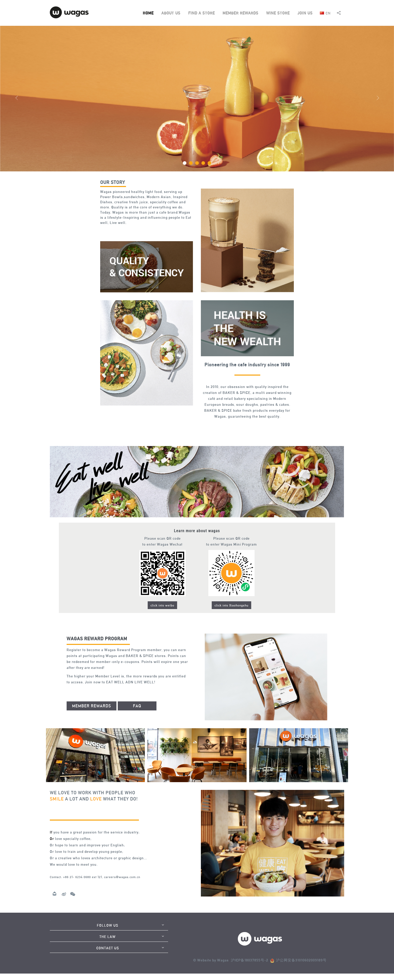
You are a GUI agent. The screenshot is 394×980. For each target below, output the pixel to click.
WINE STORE (278, 13)
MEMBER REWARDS (241, 13)
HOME (148, 13)
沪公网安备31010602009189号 (300, 960)
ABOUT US (171, 13)
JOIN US (305, 13)
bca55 (95, 885)
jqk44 (236, 425)
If (51, 832)
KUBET (71, 885)
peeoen (83, 885)
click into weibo (162, 605)
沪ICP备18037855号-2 (250, 960)
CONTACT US (108, 948)
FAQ (137, 706)
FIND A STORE (202, 13)
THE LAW (108, 937)
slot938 (121, 231)
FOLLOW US (108, 925)
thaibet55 (84, 691)
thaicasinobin (252, 425)
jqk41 (71, 691)
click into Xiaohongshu (231, 605)
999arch (107, 231)
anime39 (57, 885)
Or (52, 839)
